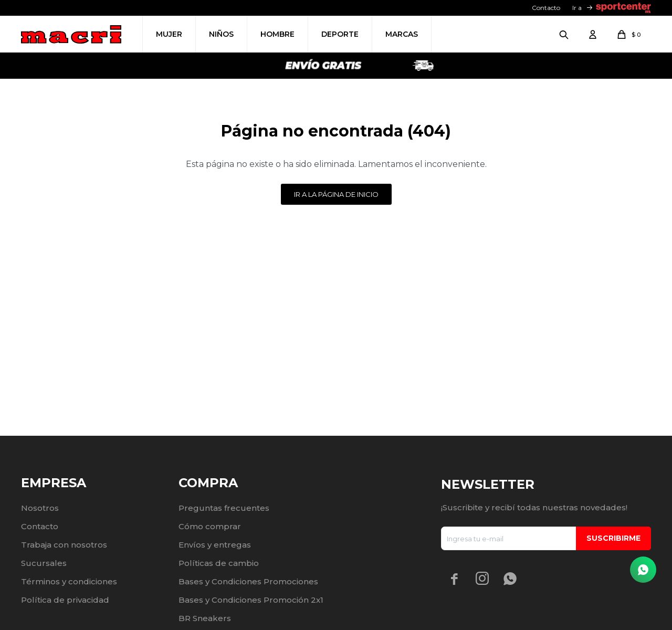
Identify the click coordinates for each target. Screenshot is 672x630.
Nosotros (40, 508)
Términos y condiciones (69, 581)
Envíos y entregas (215, 545)
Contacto (546, 8)
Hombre (277, 34)
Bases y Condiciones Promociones (248, 581)
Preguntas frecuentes (224, 508)
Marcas (402, 34)
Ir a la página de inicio (336, 194)
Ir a (577, 8)
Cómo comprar (210, 526)
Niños (221, 34)
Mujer (169, 34)
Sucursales (44, 563)
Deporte (340, 34)
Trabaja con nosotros (64, 545)
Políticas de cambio (219, 563)
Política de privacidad (65, 600)
